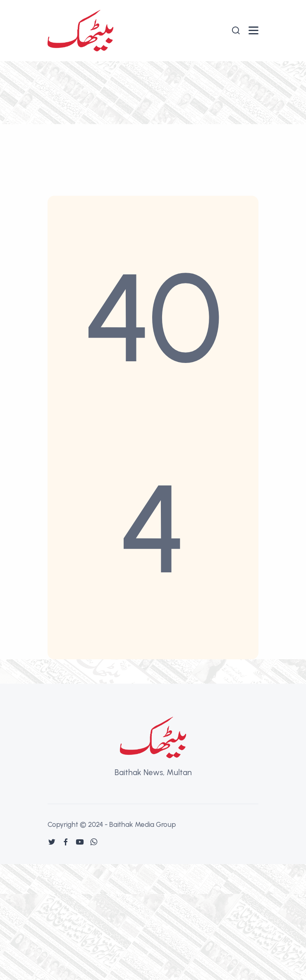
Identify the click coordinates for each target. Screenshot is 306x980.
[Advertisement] (153, 123)
